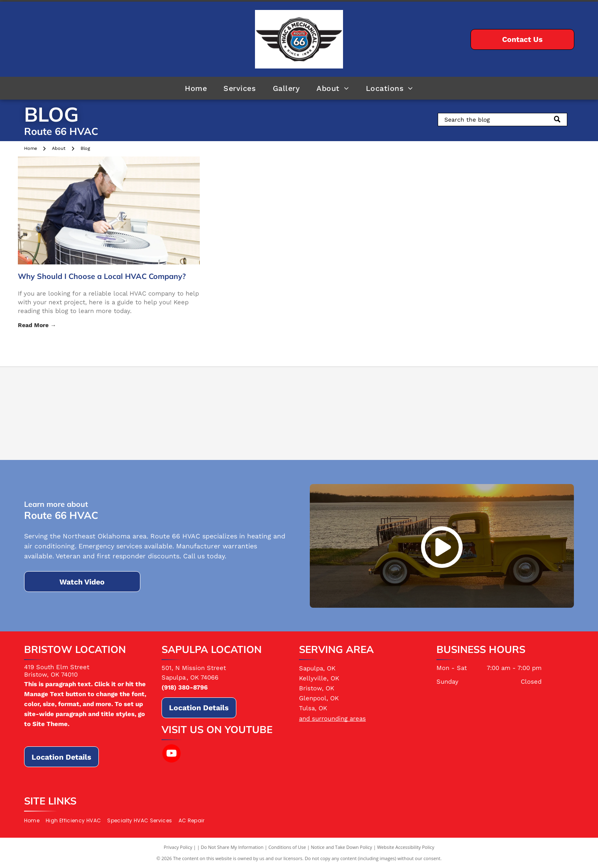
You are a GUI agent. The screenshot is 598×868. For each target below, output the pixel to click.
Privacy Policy (178, 847)
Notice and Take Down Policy (342, 847)
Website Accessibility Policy (406, 847)
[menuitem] (196, 88)
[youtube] (172, 754)
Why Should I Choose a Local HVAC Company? (102, 276)
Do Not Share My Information (232, 847)
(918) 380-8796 (185, 687)
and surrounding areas (332, 719)
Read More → (37, 325)
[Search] (502, 120)
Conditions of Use (287, 847)
